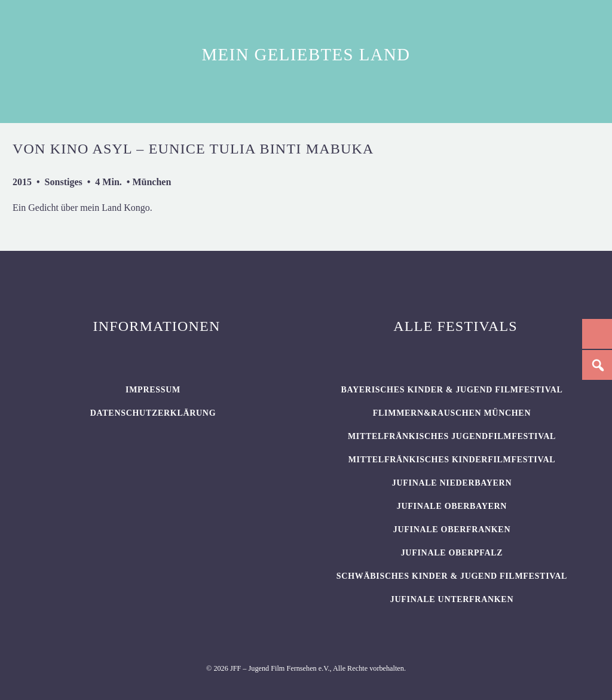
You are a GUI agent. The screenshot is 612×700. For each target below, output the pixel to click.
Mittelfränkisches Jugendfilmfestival (452, 436)
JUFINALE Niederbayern (452, 483)
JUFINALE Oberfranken (452, 529)
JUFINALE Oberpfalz (452, 553)
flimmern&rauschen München (452, 413)
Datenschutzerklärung (153, 413)
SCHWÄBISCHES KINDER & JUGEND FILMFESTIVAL (452, 576)
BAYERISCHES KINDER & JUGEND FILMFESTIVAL (452, 390)
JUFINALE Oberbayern (452, 506)
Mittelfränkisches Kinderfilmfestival (452, 460)
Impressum (153, 390)
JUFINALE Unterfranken (452, 599)
